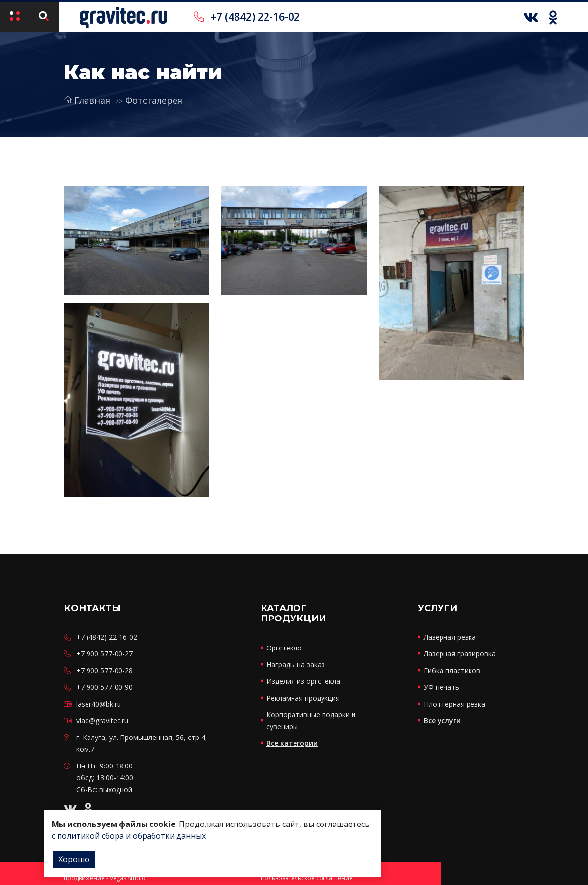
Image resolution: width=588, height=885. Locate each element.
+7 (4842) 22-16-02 (247, 17)
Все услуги (442, 721)
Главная (87, 100)
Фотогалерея (154, 100)
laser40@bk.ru (99, 704)
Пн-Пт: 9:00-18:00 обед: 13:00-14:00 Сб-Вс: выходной (105, 778)
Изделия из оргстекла (303, 681)
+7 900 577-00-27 (104, 654)
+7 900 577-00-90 (104, 687)
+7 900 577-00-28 (104, 670)
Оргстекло (284, 648)
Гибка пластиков (452, 670)
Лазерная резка (450, 637)
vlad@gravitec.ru (102, 721)
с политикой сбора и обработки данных (129, 836)
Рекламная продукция (303, 698)
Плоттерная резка (455, 704)
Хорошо (74, 859)
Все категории (292, 743)
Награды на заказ (296, 664)
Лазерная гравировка (460, 654)
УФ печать (441, 687)
